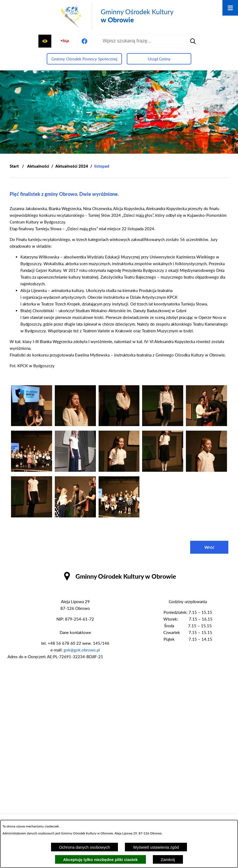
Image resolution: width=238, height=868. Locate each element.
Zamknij (168, 860)
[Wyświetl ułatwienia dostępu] (45, 41)
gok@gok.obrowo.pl (82, 650)
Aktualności (38, 166)
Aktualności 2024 (72, 166)
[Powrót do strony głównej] (14, 166)
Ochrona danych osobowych (84, 847)
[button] (32, 424)
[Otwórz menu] (230, 8)
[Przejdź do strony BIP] (65, 41)
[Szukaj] (193, 41)
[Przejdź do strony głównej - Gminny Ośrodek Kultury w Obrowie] (116, 16)
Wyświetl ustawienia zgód (156, 847)
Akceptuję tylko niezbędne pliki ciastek (100, 860)
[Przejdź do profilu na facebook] (85, 41)
